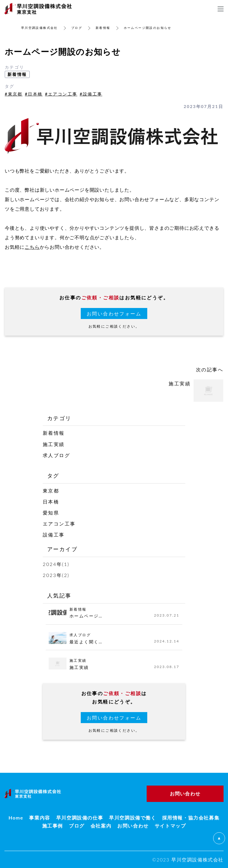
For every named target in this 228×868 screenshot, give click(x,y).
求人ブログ (56, 455)
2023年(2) (56, 575)
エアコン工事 (59, 524)
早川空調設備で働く (132, 818)
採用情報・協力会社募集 (191, 818)
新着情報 (103, 28)
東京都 (51, 491)
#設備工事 (91, 94)
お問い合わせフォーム (114, 313)
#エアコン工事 (61, 94)
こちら (32, 247)
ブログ (77, 28)
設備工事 (54, 535)
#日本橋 (34, 94)
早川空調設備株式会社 (39, 28)
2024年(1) (56, 564)
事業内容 (39, 818)
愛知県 (51, 513)
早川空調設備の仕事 (80, 818)
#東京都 (14, 94)
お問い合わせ (133, 826)
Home (16, 818)
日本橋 (51, 502)
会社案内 (101, 826)
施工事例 (53, 826)
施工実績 (54, 444)
